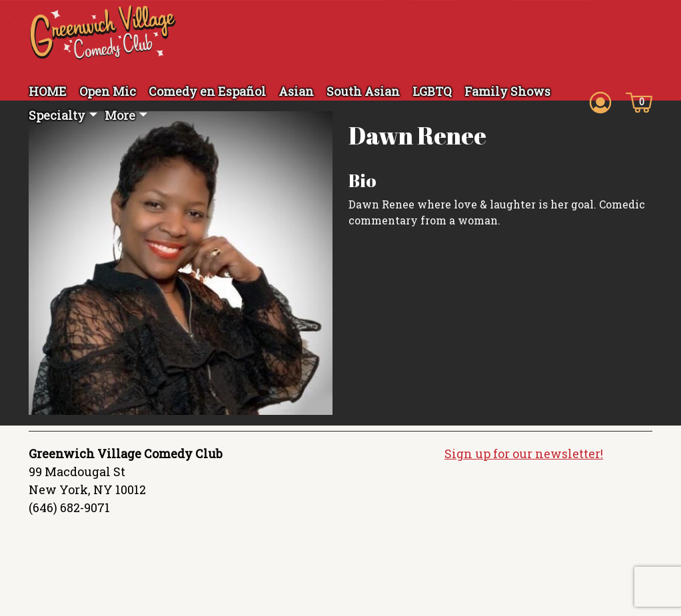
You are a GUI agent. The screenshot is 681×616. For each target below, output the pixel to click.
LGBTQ (432, 91)
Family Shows (507, 91)
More (120, 115)
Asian (296, 91)
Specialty (57, 115)
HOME (48, 91)
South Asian (363, 91)
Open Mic (108, 91)
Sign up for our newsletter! (524, 463)
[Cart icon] (639, 101)
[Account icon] (600, 101)
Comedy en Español (207, 91)
